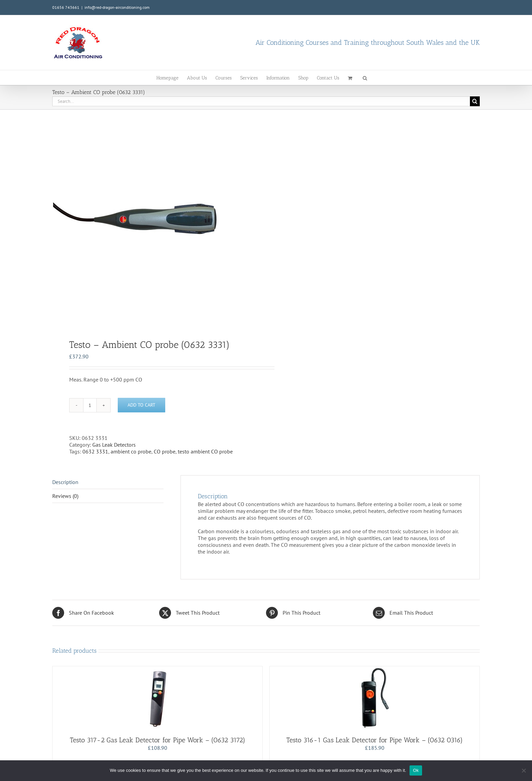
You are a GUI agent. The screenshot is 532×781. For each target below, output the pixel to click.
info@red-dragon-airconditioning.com (117, 7)
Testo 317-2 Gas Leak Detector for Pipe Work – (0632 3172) (158, 740)
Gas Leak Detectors (114, 445)
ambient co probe (131, 451)
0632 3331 (95, 451)
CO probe (165, 451)
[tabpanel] (155, 218)
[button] (365, 78)
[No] (524, 770)
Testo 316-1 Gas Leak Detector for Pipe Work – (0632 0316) (375, 740)
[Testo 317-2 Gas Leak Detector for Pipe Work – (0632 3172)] (157, 698)
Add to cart (141, 405)
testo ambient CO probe (205, 451)
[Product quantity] (90, 405)
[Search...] (261, 101)
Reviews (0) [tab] (65, 496)
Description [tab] (65, 482)
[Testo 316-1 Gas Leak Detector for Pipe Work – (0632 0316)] (375, 698)
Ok (416, 770)
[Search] (475, 101)
